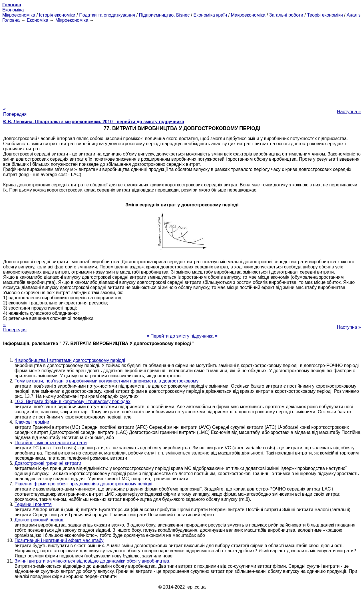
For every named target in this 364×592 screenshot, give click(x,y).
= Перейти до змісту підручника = (182, 336)
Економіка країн (210, 15)
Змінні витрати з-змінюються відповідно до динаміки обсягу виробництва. (92, 561)
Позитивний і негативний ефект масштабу (59, 540)
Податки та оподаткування (107, 15)
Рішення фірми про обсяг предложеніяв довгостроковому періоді (83, 484)
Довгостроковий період (39, 520)
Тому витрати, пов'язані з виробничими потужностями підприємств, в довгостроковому (106, 381)
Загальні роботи (286, 15)
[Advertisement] (182, 63)
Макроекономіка (248, 15)
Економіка (13, 10)
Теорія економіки (325, 15)
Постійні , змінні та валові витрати (51, 443)
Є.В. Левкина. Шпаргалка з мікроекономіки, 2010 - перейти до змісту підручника (94, 122)
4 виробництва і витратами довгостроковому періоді (70, 360)
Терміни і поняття (33, 504)
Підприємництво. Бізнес (164, 15)
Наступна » (349, 112)
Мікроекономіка (19, 15)
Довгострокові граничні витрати (48, 463)
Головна (11, 20)
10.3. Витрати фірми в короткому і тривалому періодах (73, 401)
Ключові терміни (32, 422)
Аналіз (354, 15)
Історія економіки (57, 15)
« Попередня (15, 112)
